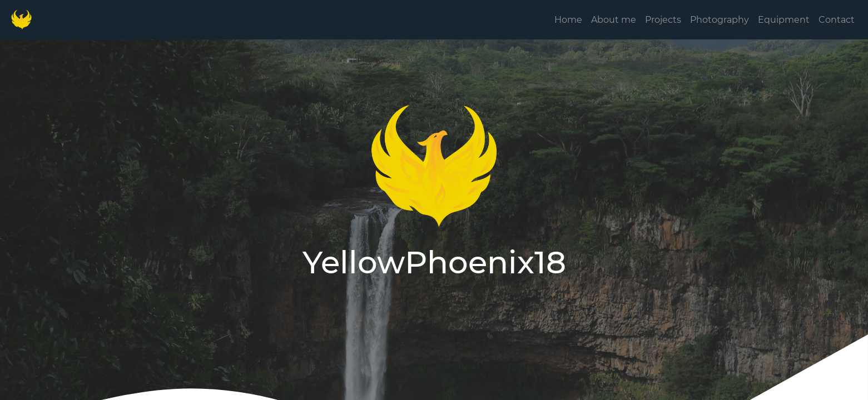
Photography (720, 20)
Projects (663, 20)
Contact (837, 20)
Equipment (784, 20)
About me (614, 20)
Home (568, 20)
